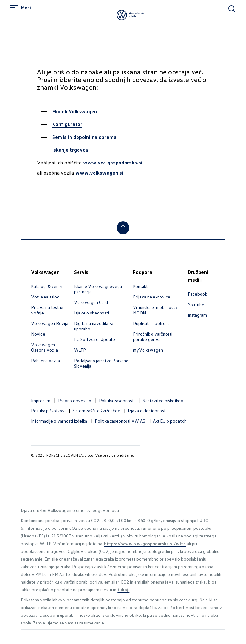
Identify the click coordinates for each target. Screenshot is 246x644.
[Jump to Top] (123, 228)
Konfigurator (67, 124)
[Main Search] (232, 9)
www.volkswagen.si (99, 173)
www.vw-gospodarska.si (113, 163)
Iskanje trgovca (70, 150)
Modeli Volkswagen (75, 111)
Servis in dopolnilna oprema (84, 137)
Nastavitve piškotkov (163, 400)
